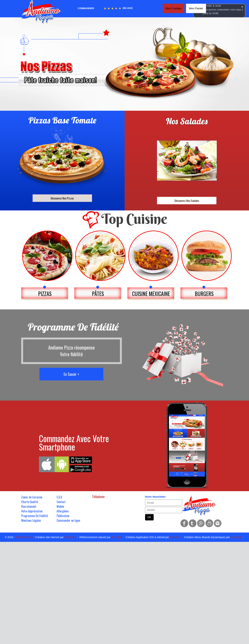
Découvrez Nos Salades (187, 201)
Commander (86, 8)
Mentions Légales (31, 520)
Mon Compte (174, 8)
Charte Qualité (30, 502)
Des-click (70, 537)
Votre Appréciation (32, 511)
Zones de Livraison (32, 497)
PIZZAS (45, 294)
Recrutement (29, 506)
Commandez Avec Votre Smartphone (74, 443)
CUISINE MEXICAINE (151, 294)
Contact (61, 502)
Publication (63, 516)
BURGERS (204, 294)
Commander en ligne (68, 520)
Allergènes (63, 511)
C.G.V (59, 497)
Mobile (60, 506)
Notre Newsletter (155, 497)
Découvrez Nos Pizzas (62, 198)
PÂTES (98, 294)
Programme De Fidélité (35, 516)
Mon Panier (196, 8)
